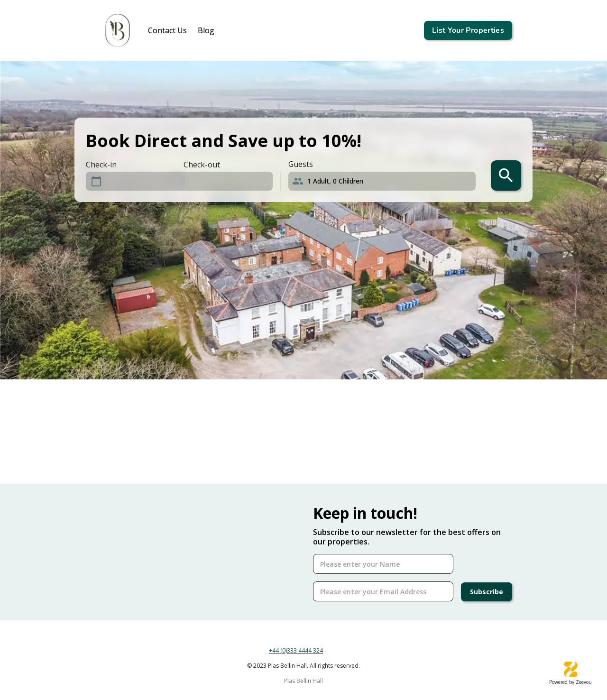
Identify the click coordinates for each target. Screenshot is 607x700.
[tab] (167, 30)
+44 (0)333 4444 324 (296, 650)
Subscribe (487, 592)
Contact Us (167, 30)
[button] (386, 181)
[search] (506, 175)
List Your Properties (468, 30)
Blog (206, 30)
